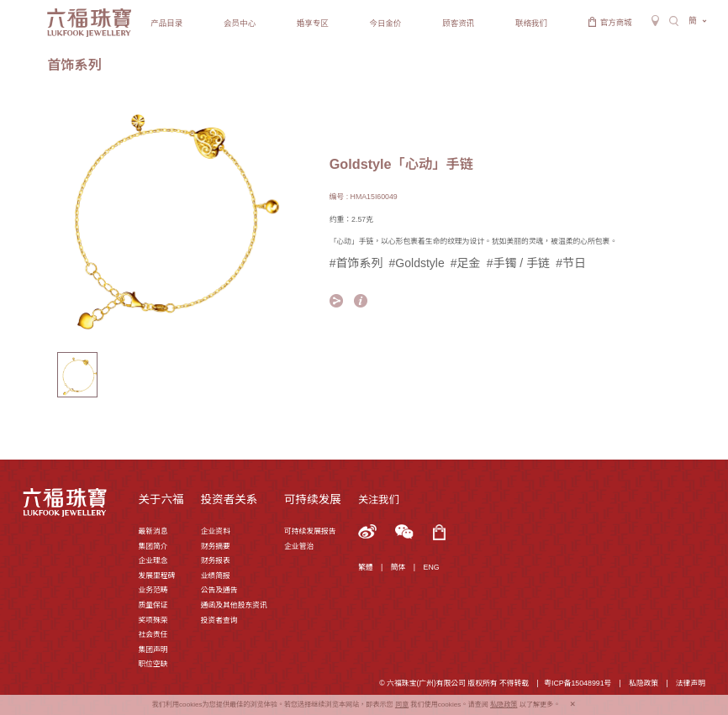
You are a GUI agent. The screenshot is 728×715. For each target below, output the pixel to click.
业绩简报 (216, 576)
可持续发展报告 (310, 531)
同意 (402, 704)
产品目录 (166, 23)
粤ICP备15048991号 (578, 683)
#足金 (466, 263)
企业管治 (299, 546)
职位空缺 (153, 664)
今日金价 (386, 23)
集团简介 (153, 546)
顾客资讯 (458, 23)
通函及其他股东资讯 (234, 605)
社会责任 (153, 634)
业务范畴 (153, 590)
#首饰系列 (356, 263)
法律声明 (691, 683)
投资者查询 (219, 620)
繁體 (366, 567)
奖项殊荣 (153, 620)
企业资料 (216, 531)
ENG (432, 567)
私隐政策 (644, 683)
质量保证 (153, 605)
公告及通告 (219, 590)
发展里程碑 (156, 576)
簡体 (398, 567)
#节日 (571, 263)
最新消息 (153, 531)
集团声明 (153, 649)
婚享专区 (313, 23)
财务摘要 (216, 546)
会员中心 (240, 23)
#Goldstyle (417, 263)
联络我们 (531, 23)
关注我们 (379, 500)
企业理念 (153, 560)
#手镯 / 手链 (518, 263)
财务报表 (216, 560)
